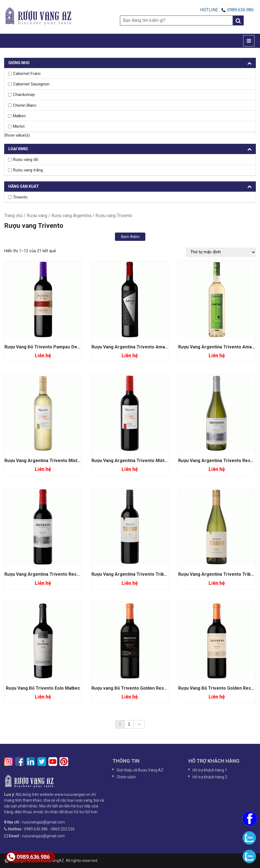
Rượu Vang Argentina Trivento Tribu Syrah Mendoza (146, 574)
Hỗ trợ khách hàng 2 (210, 777)
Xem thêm (130, 237)
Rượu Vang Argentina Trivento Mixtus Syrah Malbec (145, 461)
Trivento (20, 197)
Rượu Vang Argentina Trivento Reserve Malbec (54, 574)
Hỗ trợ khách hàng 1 (210, 770)
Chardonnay (24, 95)
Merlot (19, 126)
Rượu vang (37, 216)
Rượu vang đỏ (26, 160)
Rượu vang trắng (28, 170)
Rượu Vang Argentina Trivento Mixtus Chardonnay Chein (63, 461)
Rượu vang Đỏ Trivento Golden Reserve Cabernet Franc (149, 688)
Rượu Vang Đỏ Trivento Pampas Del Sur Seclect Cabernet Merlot (72, 347)
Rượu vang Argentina (71, 216)
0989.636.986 (28, 857)
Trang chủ (13, 216)
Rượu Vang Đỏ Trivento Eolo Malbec (43, 688)
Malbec (19, 116)
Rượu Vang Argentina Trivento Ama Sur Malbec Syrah (147, 347)
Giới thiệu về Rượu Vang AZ (140, 770)
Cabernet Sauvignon (31, 84)
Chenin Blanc (25, 105)
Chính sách (126, 777)
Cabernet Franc (27, 74)
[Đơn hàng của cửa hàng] (221, 252)
